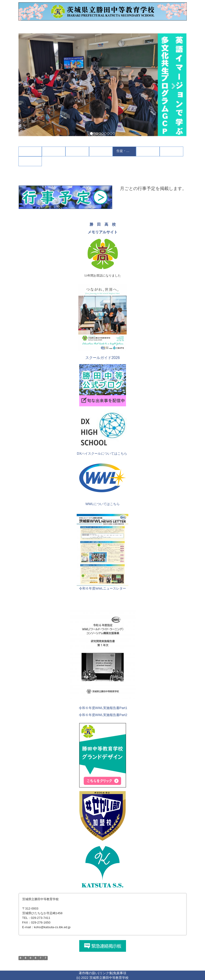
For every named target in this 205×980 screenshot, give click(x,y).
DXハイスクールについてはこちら (102, 453)
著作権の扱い (89, 973)
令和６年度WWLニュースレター (102, 588)
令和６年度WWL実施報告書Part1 (103, 708)
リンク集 (106, 973)
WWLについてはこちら (102, 504)
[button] (31, 85)
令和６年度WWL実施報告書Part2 (103, 715)
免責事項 (120, 973)
